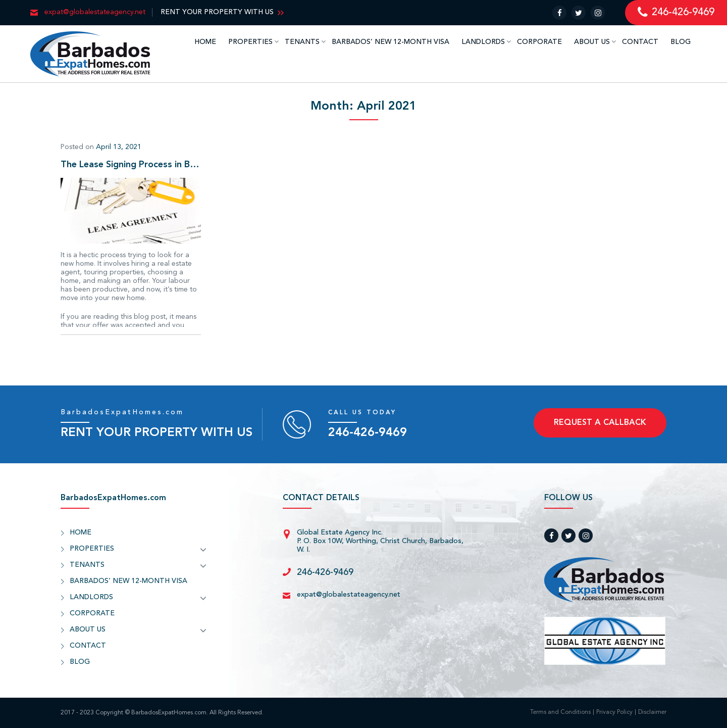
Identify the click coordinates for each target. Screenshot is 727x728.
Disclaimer (652, 713)
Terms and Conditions (560, 713)
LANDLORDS (483, 42)
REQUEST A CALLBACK (600, 423)
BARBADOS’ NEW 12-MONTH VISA (391, 42)
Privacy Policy (614, 713)
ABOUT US (592, 42)
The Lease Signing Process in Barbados (131, 165)
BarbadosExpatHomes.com (122, 412)
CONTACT (640, 42)
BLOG (681, 42)
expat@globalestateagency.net (349, 595)
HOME (205, 42)
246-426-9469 (368, 433)
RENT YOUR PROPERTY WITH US (217, 12)
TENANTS (302, 42)
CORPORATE (539, 42)
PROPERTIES (250, 42)
